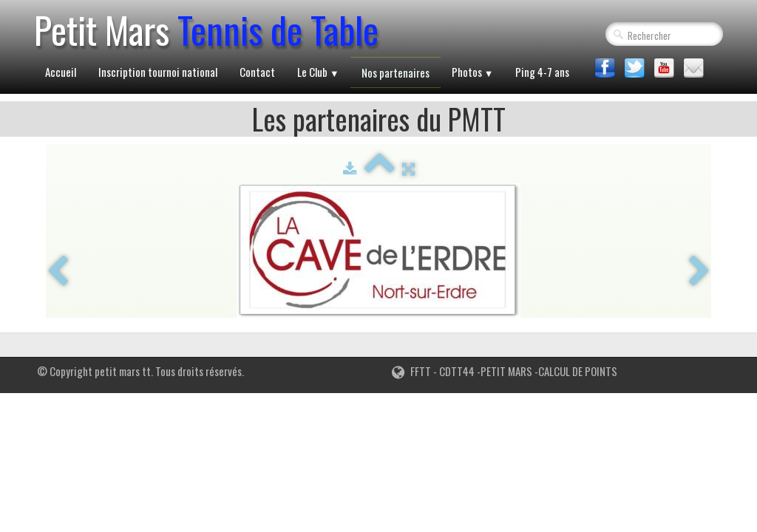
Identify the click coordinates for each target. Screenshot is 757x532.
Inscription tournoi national (158, 72)
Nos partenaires (396, 72)
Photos (473, 72)
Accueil (61, 72)
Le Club (318, 72)
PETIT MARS (506, 371)
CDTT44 (456, 371)
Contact (257, 72)
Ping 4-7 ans (542, 72)
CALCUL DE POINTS (578, 371)
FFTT (411, 371)
